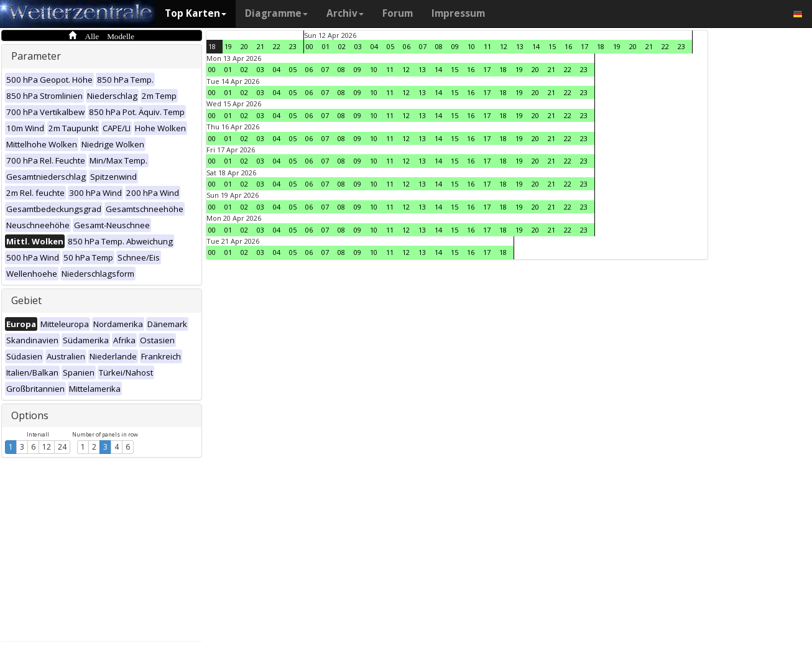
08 (439, 46)
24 (62, 447)
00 (310, 46)
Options (30, 415)
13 (520, 46)
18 (212, 46)
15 (552, 46)
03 (358, 46)
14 (536, 46)
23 (293, 46)
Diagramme (276, 13)
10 (471, 46)
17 (584, 46)
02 (342, 46)
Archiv (345, 13)
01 (326, 46)
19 (228, 46)
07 (423, 46)
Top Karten (196, 13)
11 (487, 46)
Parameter (36, 56)
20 (244, 46)
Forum (398, 13)
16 (568, 46)
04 (374, 46)
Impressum (458, 13)
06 (407, 46)
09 (455, 46)
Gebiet (26, 300)
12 (47, 447)
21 (261, 46)
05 (390, 46)
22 (277, 46)
